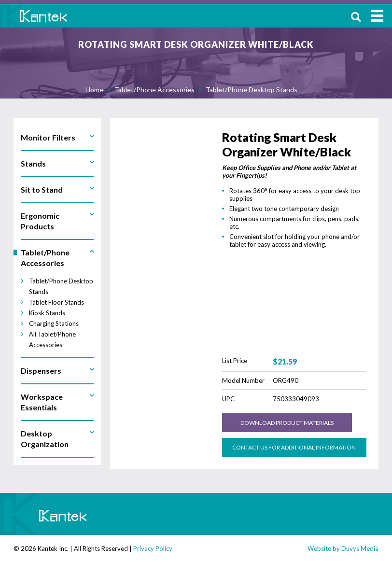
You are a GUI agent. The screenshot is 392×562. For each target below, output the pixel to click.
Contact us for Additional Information (294, 447)
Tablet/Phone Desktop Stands (252, 90)
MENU (377, 16)
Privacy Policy (153, 548)
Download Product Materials (287, 423)
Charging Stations (54, 323)
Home (94, 90)
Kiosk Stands (47, 313)
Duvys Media (360, 548)
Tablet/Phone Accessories (154, 90)
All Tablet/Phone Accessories (52, 339)
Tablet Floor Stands (56, 302)
